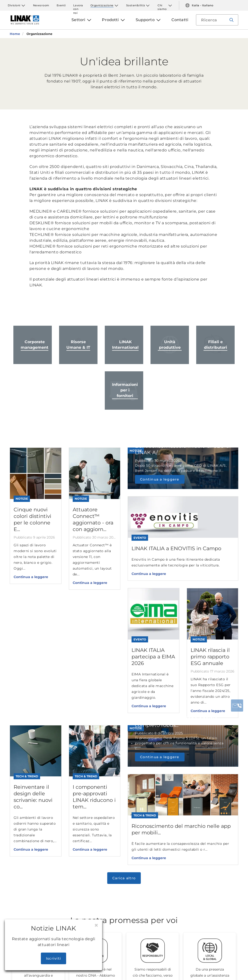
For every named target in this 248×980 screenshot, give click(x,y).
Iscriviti (53, 958)
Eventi (61, 5)
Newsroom (41, 5)
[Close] (96, 925)
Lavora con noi (78, 5)
